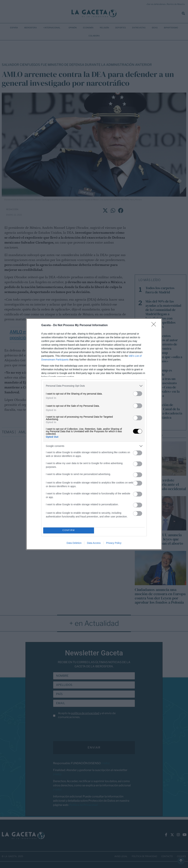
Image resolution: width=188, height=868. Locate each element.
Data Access (94, 543)
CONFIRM (69, 530)
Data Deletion (74, 543)
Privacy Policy (114, 543)
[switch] (138, 394)
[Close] (155, 325)
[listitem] (94, 386)
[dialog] (94, 434)
